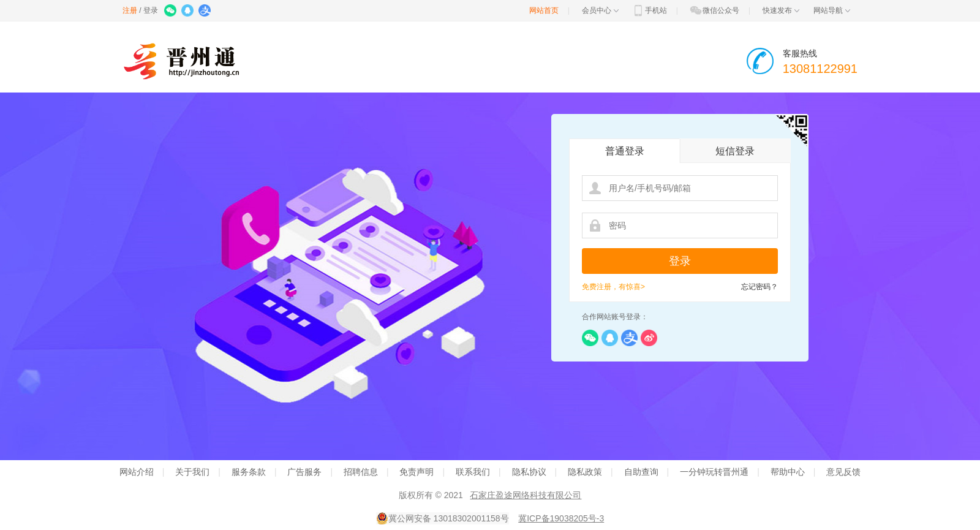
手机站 (649, 10)
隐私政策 (585, 472)
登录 (151, 10)
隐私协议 (529, 472)
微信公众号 (714, 10)
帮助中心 (788, 472)
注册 (130, 10)
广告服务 (304, 472)
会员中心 (600, 10)
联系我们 (473, 472)
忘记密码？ (759, 287)
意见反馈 (843, 472)
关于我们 (192, 472)
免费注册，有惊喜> (613, 287)
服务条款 (249, 472)
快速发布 (781, 10)
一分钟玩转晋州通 (714, 472)
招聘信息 (361, 472)
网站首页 (544, 10)
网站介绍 (137, 472)
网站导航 (832, 10)
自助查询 (641, 472)
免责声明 (417, 472)
